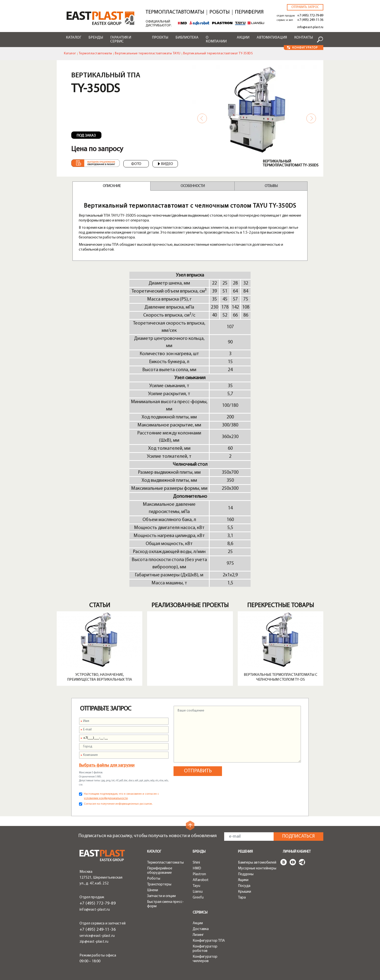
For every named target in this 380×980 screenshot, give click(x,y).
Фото (136, 164)
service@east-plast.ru (97, 936)
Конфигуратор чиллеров (205, 959)
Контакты (304, 38)
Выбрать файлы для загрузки (107, 765)
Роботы (220, 12)
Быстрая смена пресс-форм (165, 904)
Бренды (96, 38)
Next (311, 118)
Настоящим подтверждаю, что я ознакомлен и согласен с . (121, 796)
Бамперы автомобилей (257, 863)
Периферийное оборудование (160, 871)
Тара (242, 898)
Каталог (74, 38)
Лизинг (198, 935)
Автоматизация (272, 38)
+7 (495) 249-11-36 (310, 20)
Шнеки (153, 890)
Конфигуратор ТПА (209, 941)
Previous (202, 118)
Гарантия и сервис (121, 40)
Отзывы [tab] (271, 186)
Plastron (199, 874)
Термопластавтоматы (175, 12)
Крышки (245, 892)
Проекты (160, 38)
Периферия (249, 12)
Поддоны (246, 874)
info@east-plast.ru (310, 27)
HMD (197, 868)
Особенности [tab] (193, 186)
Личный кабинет (297, 852)
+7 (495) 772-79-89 (310, 16)
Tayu (196, 886)
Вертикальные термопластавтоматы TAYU (148, 53)
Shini (196, 863)
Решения (245, 852)
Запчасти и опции (161, 896)
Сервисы (200, 913)
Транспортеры (159, 884)
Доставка (201, 929)
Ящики (243, 880)
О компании (216, 40)
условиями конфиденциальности (106, 798)
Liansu (198, 892)
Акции (243, 38)
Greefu (198, 898)
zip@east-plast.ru (94, 942)
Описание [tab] (112, 186)
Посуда (244, 886)
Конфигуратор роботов (205, 949)
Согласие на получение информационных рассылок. (118, 804)
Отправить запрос (305, 7)
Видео (166, 164)
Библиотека (187, 38)
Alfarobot (201, 880)
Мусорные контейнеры (257, 868)
